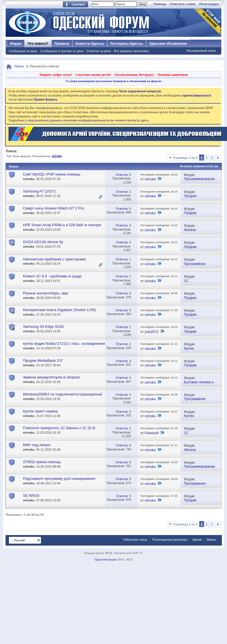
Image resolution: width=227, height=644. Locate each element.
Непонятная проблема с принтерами (54, 259)
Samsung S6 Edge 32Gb (43, 327)
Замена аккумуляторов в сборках (51, 377)
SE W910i (31, 496)
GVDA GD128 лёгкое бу (43, 242)
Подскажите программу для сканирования (59, 479)
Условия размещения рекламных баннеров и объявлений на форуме (113, 81)
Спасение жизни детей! (93, 75)
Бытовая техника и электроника (199, 384)
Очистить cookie (183, 4)
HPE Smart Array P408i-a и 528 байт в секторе (62, 225)
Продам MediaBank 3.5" (43, 360)
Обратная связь (135, 539)
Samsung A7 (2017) (39, 191)
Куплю (189, 348)
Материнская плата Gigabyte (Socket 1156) (60, 310)
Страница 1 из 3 (185, 158)
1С (186, 281)
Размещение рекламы (170, 539)
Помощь (160, 4)
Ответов (122, 175)
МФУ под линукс (37, 445)
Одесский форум (106, 560)
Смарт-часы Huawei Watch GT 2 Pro (54, 208)
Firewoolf (151, 433)
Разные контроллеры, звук (46, 293)
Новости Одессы (90, 44)
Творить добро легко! (56, 75)
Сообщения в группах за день (62, 51)
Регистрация (209, 4)
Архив (197, 539)
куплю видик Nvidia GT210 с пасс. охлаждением (64, 344)
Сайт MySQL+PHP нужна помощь (52, 174)
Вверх (211, 539)
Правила (62, 44)
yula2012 (151, 332)
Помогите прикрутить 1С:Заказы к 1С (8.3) (59, 428)
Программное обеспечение (195, 266)
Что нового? (38, 44)
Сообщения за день (23, 51)
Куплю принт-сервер (40, 411)
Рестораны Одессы (127, 44)
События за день (99, 51)
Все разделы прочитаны (131, 51)
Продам (190, 196)
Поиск (19, 66)
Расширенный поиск (201, 51)
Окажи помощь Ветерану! (134, 75)
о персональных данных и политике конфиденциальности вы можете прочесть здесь (87, 120)
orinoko (29, 179)
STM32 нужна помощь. (43, 462)
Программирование (199, 179)
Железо (190, 230)
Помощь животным (173, 75)
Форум (16, 44)
